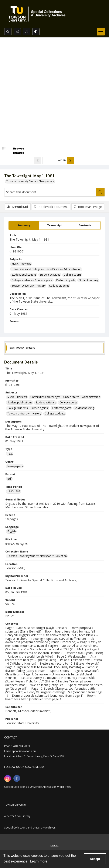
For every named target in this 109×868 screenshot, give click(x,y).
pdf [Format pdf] (10, 479)
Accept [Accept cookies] (95, 859)
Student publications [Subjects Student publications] (24, 275)
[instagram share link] (8, 778)
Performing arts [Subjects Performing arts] (66, 280)
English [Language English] (12, 531)
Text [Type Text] (10, 454)
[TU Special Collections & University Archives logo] (38, 14)
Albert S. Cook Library (17, 816)
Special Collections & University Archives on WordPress (37, 787)
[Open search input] (8, 32)
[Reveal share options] (17, 32)
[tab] (24, 225)
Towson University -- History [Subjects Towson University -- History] (29, 286)
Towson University (15, 805)
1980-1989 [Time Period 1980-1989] (14, 491)
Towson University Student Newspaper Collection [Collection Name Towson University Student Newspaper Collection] (37, 556)
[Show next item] (70, 161)
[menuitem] (54, 845)
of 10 (62, 160)
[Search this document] (50, 192)
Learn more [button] (39, 861)
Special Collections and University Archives (30, 828)
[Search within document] (100, 192)
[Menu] (101, 32)
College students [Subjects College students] (59, 286)
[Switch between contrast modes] (36, 32)
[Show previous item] (38, 161)
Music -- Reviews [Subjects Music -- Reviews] (21, 264)
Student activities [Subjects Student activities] (50, 275)
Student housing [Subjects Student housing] (88, 280)
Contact (54, 845)
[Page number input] (50, 161)
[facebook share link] (17, 778)
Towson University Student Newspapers (30, 181)
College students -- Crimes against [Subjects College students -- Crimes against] (32, 280)
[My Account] (27, 32)
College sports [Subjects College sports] (73, 275)
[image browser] (16, 151)
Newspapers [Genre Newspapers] (15, 466)
